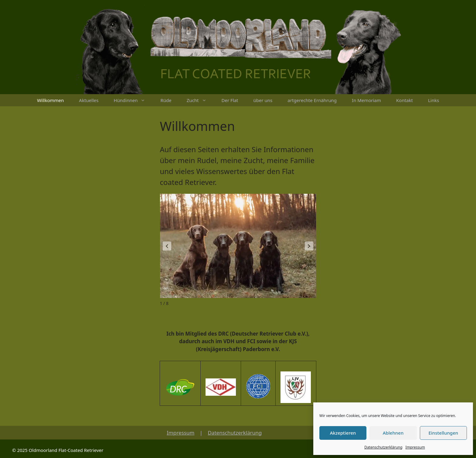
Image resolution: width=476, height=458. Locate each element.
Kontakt (405, 100)
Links (433, 100)
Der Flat (230, 100)
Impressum (415, 447)
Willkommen (50, 100)
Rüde (166, 100)
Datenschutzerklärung (383, 447)
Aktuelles (89, 100)
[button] (309, 246)
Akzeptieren (343, 433)
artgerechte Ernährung (312, 100)
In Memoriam (366, 100)
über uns (263, 100)
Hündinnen (133, 100)
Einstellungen (443, 433)
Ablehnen (393, 433)
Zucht (200, 100)
